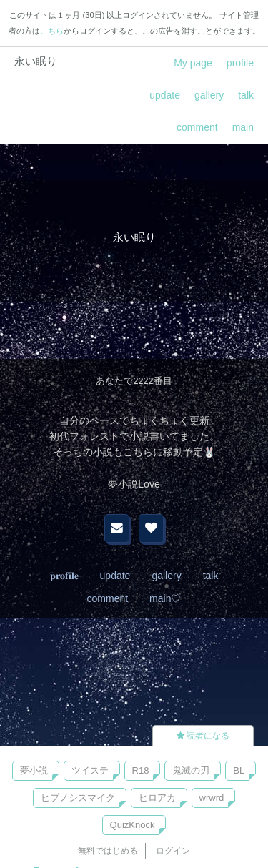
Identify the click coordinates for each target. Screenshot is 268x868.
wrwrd (212, 798)
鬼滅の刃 (191, 770)
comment (197, 127)
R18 (141, 770)
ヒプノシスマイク (78, 798)
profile (240, 63)
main (243, 127)
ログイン (173, 851)
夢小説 (34, 770)
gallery (209, 95)
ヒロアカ (157, 798)
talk (246, 95)
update (165, 95)
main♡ (165, 598)
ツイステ (90, 770)
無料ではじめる (108, 851)
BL (239, 770)
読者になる (203, 736)
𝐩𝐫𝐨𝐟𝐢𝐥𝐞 (64, 576)
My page (193, 63)
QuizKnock (133, 825)
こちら (52, 31)
